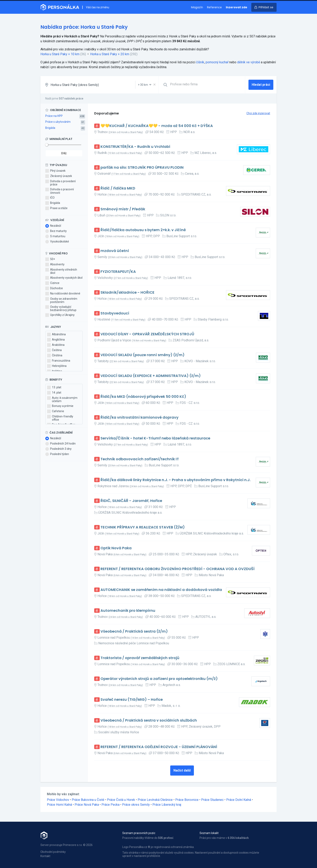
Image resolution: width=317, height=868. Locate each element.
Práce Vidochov (58, 800)
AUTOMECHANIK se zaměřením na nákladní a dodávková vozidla (161, 590)
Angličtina (56, 340)
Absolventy (55, 265)
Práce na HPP (54, 116)
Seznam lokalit (209, 833)
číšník (200, 62)
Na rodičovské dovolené (63, 294)
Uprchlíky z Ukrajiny (60, 315)
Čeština (54, 350)
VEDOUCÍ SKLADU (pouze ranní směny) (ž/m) (143, 355)
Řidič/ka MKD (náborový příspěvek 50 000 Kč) (143, 397)
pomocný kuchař (217, 62)
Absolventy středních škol (61, 271)
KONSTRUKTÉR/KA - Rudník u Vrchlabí (135, 147)
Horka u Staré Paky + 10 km (60, 54)
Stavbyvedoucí (115, 313)
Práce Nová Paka (87, 805)
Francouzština (59, 361)
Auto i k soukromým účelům (62, 399)
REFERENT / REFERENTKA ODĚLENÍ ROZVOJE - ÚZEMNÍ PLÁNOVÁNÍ (159, 747)
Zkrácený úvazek (59, 176)
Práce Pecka (110, 805)
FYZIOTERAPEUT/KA (118, 272)
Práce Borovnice (187, 800)
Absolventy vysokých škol (64, 278)
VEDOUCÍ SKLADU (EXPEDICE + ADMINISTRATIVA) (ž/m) (151, 376)
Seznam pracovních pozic (139, 833)
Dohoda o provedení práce (60, 183)
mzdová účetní (115, 251)
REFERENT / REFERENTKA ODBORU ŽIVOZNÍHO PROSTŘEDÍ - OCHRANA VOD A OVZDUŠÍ (178, 569)
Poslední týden (57, 454)
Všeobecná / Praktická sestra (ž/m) (134, 631)
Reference (214, 7)
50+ (50, 259)
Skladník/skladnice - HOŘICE (127, 293)
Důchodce (54, 288)
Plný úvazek (55, 171)
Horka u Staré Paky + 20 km (110, 54)
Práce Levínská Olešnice (155, 800)
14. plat (54, 393)
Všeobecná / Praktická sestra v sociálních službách (149, 720)
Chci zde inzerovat (258, 113)
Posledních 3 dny (58, 449)
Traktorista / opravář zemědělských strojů (140, 658)
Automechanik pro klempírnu (128, 611)
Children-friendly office (60, 418)
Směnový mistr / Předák (123, 209)
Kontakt (45, 856)
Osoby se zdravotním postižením (61, 300)
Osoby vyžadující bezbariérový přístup (61, 308)
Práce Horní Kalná (59, 805)
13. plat (54, 387)
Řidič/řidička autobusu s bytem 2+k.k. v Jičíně (143, 230)
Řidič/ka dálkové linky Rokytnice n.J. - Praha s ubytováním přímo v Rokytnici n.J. (175, 480)
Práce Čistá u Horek (121, 800)
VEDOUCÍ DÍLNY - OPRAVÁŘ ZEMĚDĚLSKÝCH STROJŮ (147, 334)
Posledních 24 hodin (60, 444)
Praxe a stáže (56, 208)
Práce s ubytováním (58, 122)
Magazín (197, 7)
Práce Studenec (212, 800)
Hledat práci (261, 85)
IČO (50, 198)
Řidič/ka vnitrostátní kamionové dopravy (139, 418)
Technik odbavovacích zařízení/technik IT (140, 459)
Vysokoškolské (57, 242)
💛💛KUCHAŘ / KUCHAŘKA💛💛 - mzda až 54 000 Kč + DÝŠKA (157, 126)
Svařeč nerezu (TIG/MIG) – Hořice (132, 700)
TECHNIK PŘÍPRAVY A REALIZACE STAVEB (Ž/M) (143, 527)
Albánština (56, 334)
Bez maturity (56, 231)
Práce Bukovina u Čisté (88, 800)
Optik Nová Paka (116, 548)
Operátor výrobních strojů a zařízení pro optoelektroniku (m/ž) (159, 679)
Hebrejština (57, 366)
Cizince (52, 283)
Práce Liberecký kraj (167, 805)
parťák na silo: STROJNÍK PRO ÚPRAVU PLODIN (142, 168)
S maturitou (55, 236)
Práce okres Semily (136, 805)
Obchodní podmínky (53, 852)
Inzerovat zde (237, 7)
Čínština (55, 356)
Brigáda (50, 128)
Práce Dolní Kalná (239, 800)
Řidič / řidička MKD (118, 188)
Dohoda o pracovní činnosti (60, 191)
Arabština (56, 345)
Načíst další (182, 770)
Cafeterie (56, 411)
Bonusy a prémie (60, 406)
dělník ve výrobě (249, 62)
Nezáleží (53, 226)
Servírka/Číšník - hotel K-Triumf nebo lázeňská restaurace (155, 438)
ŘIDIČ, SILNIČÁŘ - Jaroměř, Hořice (131, 501)
